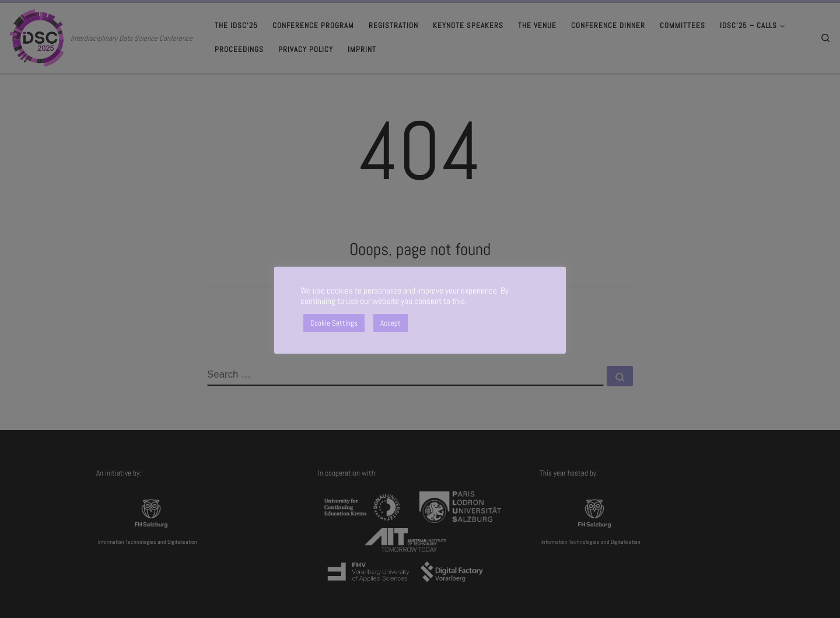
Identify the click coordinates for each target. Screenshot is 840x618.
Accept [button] (391, 323)
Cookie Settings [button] (334, 323)
